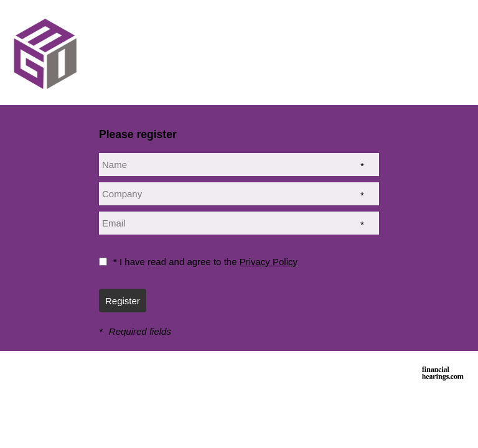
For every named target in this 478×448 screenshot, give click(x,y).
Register (123, 301)
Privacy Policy (269, 262)
